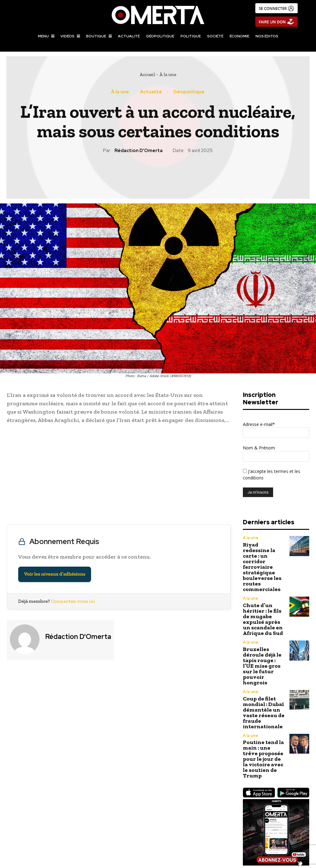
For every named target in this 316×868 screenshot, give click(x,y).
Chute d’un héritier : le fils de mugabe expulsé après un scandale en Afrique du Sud (264, 593)
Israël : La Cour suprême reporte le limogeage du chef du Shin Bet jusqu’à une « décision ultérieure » (237, 824)
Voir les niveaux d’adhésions (55, 574)
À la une (168, 74)
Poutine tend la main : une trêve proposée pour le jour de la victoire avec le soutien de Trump (262, 695)
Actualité (151, 92)
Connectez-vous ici (73, 601)
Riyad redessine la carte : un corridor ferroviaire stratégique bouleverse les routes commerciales (263, 557)
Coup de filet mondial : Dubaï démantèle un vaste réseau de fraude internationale (260, 659)
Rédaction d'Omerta (139, 151)
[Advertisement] (119, 476)
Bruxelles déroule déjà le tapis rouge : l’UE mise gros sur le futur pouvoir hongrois (264, 625)
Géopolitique (189, 92)
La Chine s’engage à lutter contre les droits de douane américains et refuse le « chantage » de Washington (79, 824)
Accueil (147, 74)
